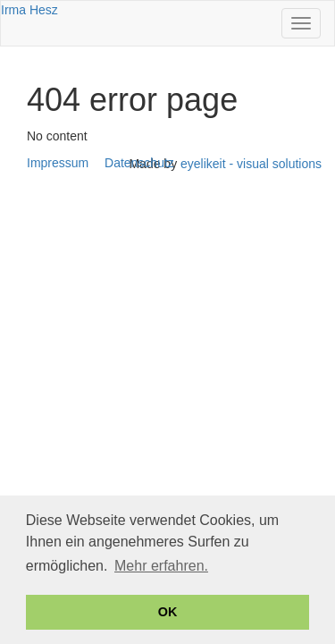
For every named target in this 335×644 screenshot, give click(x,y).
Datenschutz (139, 163)
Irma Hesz (29, 10)
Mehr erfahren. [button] (161, 566)
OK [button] (168, 612)
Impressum (58, 163)
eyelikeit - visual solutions (251, 164)
